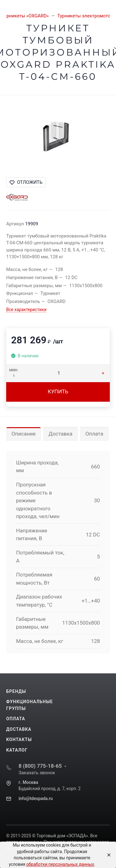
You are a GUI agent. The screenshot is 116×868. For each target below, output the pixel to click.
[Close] (107, 855)
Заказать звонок (37, 773)
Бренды (16, 691)
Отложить (26, 182)
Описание (24, 434)
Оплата (94, 434)
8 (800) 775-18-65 (40, 766)
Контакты (19, 739)
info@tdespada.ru (36, 798)
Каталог (17, 750)
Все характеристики (26, 310)
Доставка (60, 434)
